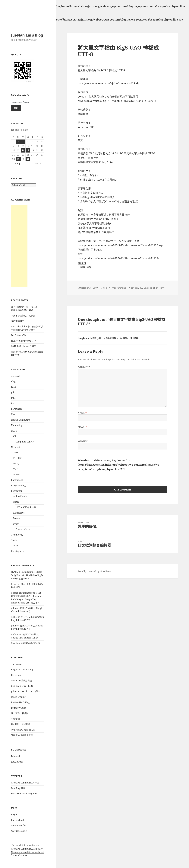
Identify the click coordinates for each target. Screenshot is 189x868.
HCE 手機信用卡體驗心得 (23, 341)
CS (15, 436)
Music (16, 524)
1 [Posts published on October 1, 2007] (18, 142)
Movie (16, 518)
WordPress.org (19, 831)
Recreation (17, 491)
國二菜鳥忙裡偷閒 (20, 713)
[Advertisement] (19, 246)
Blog (13, 381)
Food (14, 387)
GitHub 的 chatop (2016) (24, 346)
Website (83, 441)
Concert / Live (23, 529)
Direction (16, 675)
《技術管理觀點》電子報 (23, 316)
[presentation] (99, 477)
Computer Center (25, 442)
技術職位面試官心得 (30, 643)
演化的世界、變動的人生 (23, 730)
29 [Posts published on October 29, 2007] (18, 159)
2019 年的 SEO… (19, 335)
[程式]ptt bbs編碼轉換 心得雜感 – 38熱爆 (114, 338)
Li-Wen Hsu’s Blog (20, 702)
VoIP (16, 469)
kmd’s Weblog (18, 697)
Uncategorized (19, 551)
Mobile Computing (21, 420)
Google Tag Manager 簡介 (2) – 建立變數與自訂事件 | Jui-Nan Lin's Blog (27, 596)
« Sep (18, 163)
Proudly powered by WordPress (94, 571)
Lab (13, 403)
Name (82, 413)
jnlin (13, 608)
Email (82, 427)
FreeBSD (18, 458)
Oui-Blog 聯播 (18, 788)
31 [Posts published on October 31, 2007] (28, 159)
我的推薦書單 (18, 321)
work (19, 845)
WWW (17, 474)
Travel (14, 546)
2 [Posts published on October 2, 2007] (23, 142)
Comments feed (19, 825)
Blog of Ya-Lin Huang (22, 670)
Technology (17, 535)
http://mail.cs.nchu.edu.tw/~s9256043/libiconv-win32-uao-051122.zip (120, 245)
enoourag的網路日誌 (22, 680)
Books (16, 502)
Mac (13, 414)
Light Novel (19, 513)
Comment (85, 367)
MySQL (17, 464)
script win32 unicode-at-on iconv (148, 288)
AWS (16, 453)
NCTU (14, 431)
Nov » (38, 163)
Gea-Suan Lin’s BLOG (22, 686)
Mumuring (17, 425)
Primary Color (19, 708)
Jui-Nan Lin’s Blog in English (26, 691)
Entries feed (17, 820)
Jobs (13, 392)
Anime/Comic (20, 496)
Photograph (17, 480)
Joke (13, 398)
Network (16, 447)
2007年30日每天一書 (26, 507)
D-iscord (15, 756)
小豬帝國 (15, 719)
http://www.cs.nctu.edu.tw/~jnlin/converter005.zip (109, 83)
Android (15, 376)
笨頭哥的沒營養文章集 (22, 735)
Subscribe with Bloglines (24, 794)
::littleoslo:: (17, 664)
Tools (14, 540)
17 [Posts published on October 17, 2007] (28, 150)
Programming (18, 485)
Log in (14, 815)
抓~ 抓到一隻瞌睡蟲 (21, 724)
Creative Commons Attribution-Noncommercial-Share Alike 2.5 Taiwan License (28, 852)
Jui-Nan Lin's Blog (27, 35)
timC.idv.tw (17, 762)
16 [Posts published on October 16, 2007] (23, 150)
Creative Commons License (25, 783)
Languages (17, 409)
